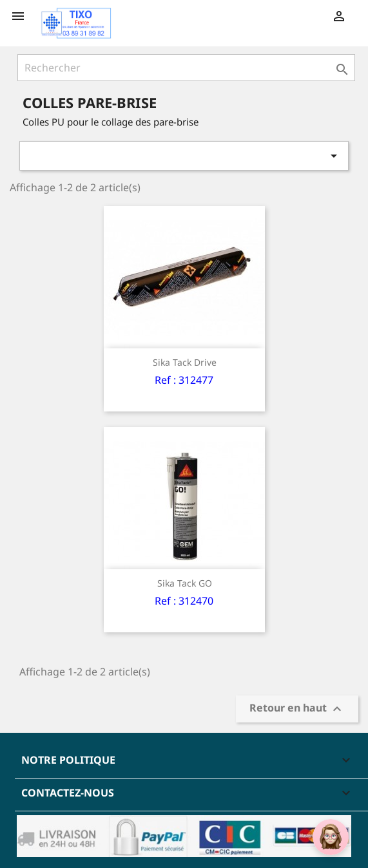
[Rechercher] (186, 68)
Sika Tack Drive (185, 362)
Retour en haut (297, 709)
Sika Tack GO (185, 583)
